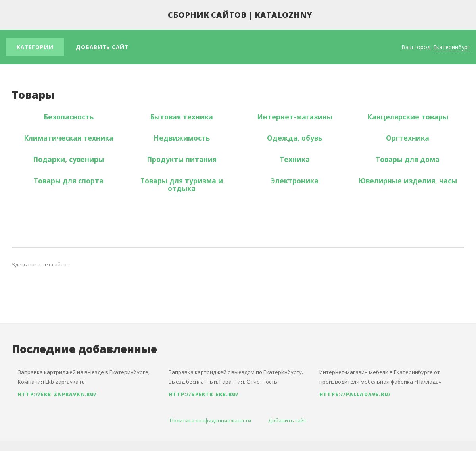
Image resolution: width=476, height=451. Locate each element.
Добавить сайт (102, 47)
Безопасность (69, 117)
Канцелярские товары (408, 117)
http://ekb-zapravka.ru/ (57, 394)
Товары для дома (408, 159)
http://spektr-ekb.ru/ (203, 394)
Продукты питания (182, 159)
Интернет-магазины (295, 117)
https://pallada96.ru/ (355, 394)
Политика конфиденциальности (210, 420)
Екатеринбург (452, 47)
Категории (35, 47)
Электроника (295, 181)
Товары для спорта (69, 181)
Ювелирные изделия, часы (408, 181)
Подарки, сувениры (68, 159)
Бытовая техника (181, 117)
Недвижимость (182, 138)
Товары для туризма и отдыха (182, 184)
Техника (295, 159)
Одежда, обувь (295, 138)
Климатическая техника (69, 138)
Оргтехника (408, 138)
